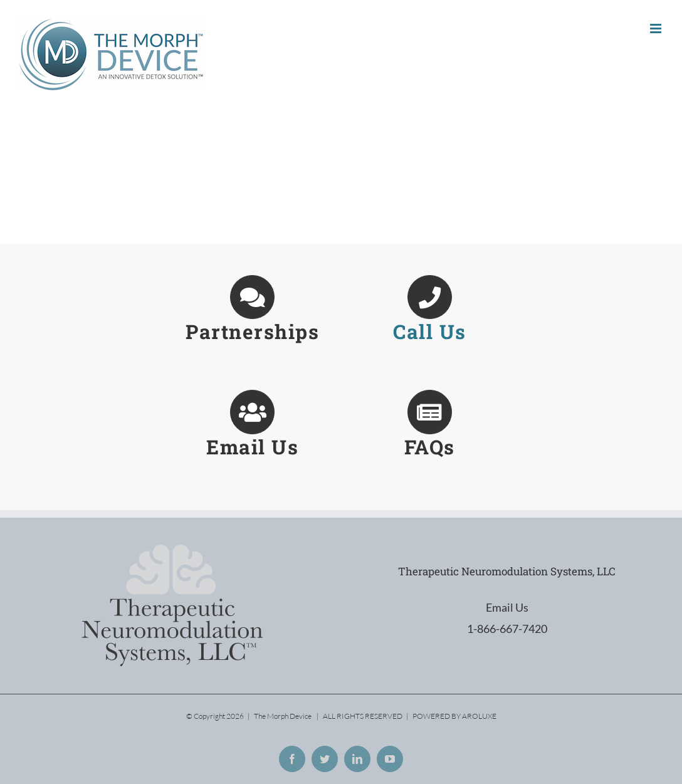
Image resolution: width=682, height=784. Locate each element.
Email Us (507, 607)
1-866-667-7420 (507, 629)
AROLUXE (479, 716)
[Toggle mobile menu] (657, 29)
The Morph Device (283, 716)
